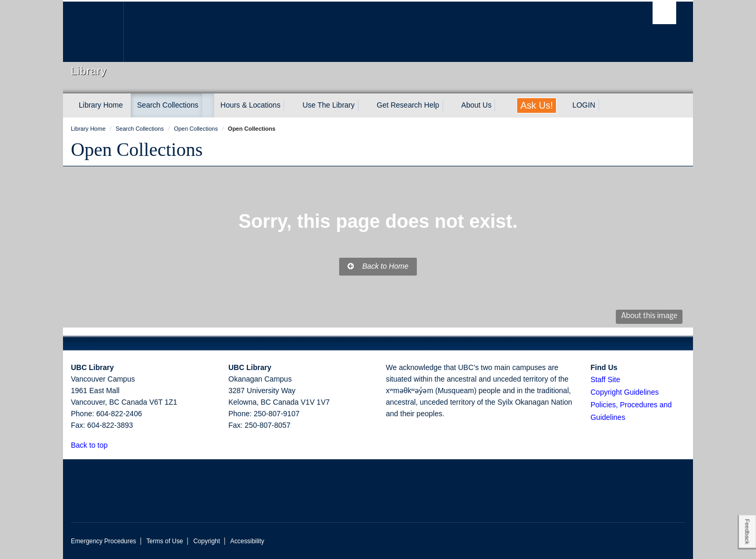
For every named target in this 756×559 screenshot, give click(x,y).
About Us (477, 105)
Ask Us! (537, 106)
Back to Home (378, 266)
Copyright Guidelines (625, 392)
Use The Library (328, 105)
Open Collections (137, 150)
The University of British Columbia (93, 32)
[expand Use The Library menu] (364, 106)
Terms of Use (165, 541)
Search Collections (168, 105)
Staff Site (606, 379)
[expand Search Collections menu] (208, 106)
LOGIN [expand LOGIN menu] (584, 105)
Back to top (94, 445)
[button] (114, 445)
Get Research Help (408, 105)
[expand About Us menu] (501, 106)
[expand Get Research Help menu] (449, 106)
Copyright (207, 541)
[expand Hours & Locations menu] (290, 106)
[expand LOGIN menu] (605, 106)
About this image (649, 316)
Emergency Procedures (103, 541)
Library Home (101, 105)
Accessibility (247, 541)
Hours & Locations (250, 105)
